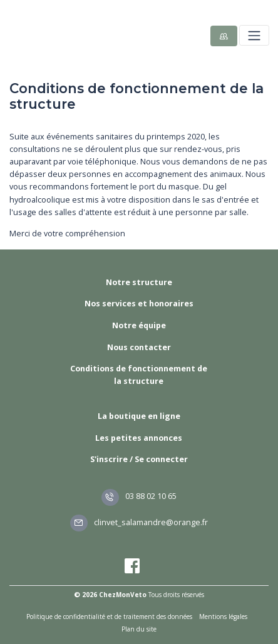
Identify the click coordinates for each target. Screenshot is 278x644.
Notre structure (139, 282)
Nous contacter (139, 347)
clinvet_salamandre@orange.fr (139, 522)
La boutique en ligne (139, 416)
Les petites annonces (139, 438)
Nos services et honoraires (139, 304)
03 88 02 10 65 (139, 496)
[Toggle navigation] (254, 35)
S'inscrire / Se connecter (139, 459)
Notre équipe (139, 325)
